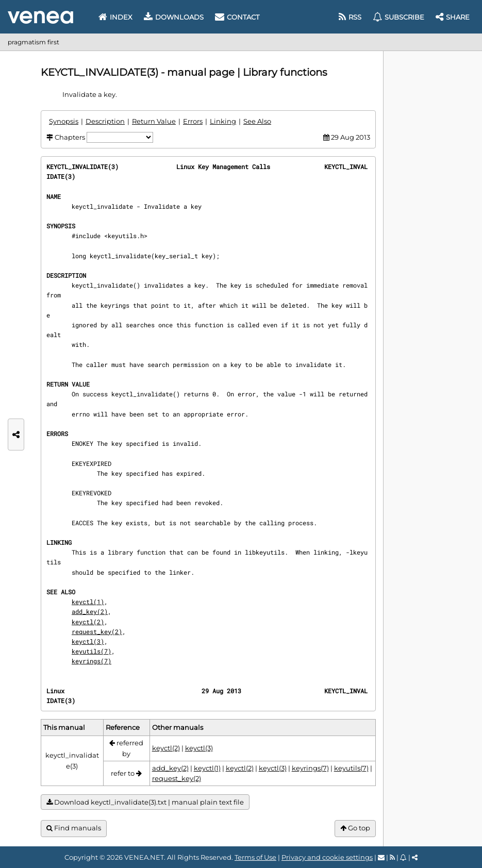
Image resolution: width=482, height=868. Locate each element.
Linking (223, 121)
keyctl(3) (88, 641)
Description (105, 121)
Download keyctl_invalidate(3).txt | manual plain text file (145, 802)
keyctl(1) (88, 602)
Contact (237, 17)
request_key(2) (97, 631)
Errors (193, 121)
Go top (355, 828)
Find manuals (74, 828)
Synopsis (64, 121)
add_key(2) (90, 611)
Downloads (174, 17)
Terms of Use (255, 857)
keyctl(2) (88, 622)
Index (115, 17)
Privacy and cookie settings (327, 857)
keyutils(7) (92, 651)
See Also (257, 121)
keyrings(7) (92, 661)
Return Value (154, 121)
